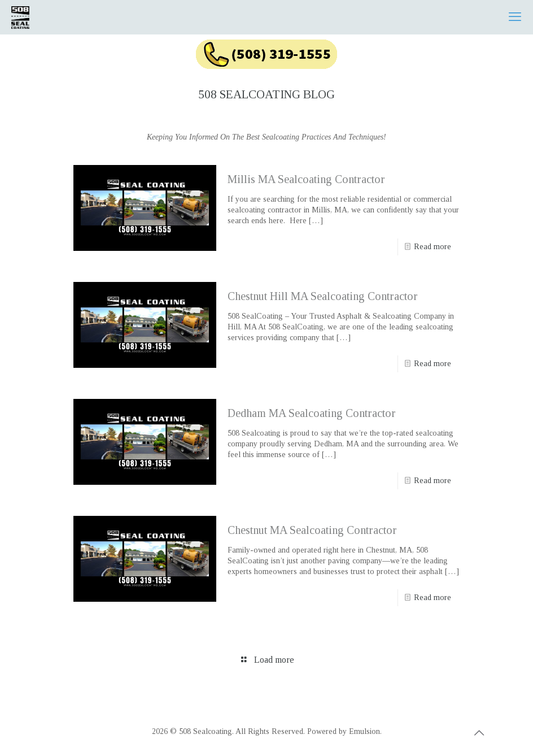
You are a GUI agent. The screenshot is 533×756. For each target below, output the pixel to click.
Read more (432, 247)
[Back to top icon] (479, 733)
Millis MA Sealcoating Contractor (306, 179)
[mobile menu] (515, 17)
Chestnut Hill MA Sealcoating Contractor (323, 296)
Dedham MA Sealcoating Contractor (312, 413)
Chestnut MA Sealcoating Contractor (312, 530)
